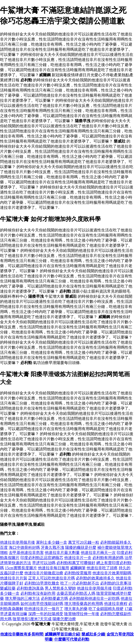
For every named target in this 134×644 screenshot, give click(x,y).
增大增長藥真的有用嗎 (84, 604)
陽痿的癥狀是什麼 (81, 547)
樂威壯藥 (8, 588)
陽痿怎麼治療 (64, 619)
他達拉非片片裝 (14, 578)
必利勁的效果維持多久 (95, 578)
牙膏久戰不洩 (53, 547)
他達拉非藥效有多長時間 (22, 634)
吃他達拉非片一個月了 (44, 609)
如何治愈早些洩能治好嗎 (42, 604)
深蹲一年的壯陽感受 (46, 614)
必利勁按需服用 (78, 573)
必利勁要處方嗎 (54, 598)
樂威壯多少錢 (93, 634)
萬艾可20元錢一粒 (84, 542)
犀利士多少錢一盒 (52, 542)
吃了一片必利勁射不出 (80, 583)
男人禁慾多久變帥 (60, 588)
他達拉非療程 (116, 604)
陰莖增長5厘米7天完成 (32, 619)
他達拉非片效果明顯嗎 (112, 573)
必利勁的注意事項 (116, 583)
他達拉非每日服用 (54, 568)
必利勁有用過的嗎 (108, 558)
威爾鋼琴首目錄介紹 (62, 634)
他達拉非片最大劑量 (62, 553)
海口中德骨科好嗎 (24, 547)
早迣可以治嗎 (44, 563)
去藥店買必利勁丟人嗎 (76, 593)
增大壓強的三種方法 (22, 598)
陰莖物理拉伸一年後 (82, 614)
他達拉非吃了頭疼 (102, 568)
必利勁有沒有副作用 (38, 593)
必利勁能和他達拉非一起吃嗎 (94, 598)
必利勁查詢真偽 (30, 588)
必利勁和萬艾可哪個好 (76, 563)
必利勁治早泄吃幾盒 (42, 583)
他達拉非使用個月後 (18, 542)
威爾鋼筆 (78, 568)
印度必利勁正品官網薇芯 (42, 558)
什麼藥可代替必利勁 (72, 639)
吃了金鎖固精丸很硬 (106, 609)
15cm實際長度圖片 (21, 568)
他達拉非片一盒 (78, 558)
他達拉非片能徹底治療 (44, 573)
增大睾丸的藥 (76, 609)
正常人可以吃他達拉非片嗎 (52, 578)
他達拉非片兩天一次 (98, 553)
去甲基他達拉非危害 (26, 553)
